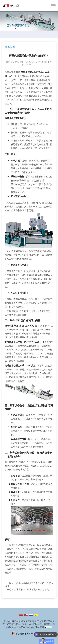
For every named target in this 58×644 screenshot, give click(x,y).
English (26, 615)
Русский (31, 615)
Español (36, 615)
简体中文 (21, 615)
